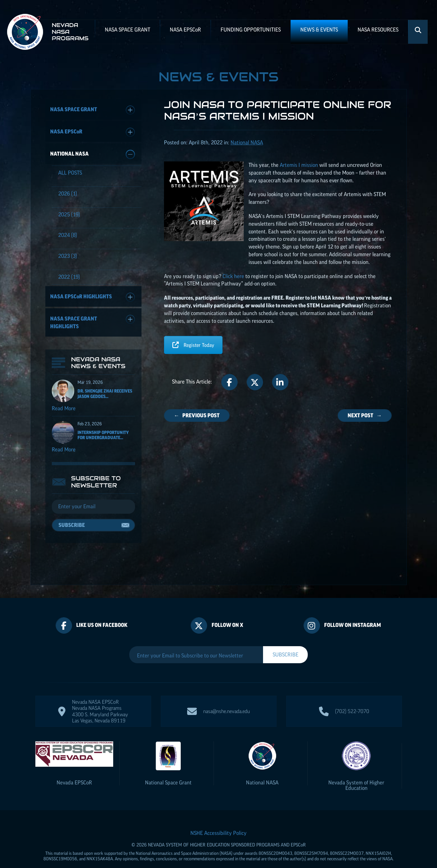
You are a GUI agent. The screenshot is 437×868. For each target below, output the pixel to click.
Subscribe (72, 528)
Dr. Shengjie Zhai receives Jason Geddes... (105, 397)
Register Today (193, 345)
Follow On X (227, 612)
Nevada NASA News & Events (98, 366)
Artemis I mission (300, 165)
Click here (233, 276)
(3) (68, 256)
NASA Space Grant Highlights (93, 322)
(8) (68, 235)
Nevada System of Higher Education (356, 772)
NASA (185, 30)
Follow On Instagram (353, 612)
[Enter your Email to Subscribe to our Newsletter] (196, 643)
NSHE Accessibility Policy (218, 820)
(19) (69, 214)
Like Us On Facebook (102, 612)
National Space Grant (168, 770)
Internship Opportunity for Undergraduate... (103, 438)
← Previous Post (197, 415)
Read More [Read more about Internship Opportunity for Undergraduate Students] (64, 453)
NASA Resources (378, 30)
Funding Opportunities (251, 30)
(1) (68, 194)
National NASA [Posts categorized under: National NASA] (247, 142)
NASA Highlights (93, 297)
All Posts (70, 173)
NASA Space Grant (127, 30)
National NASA (93, 154)
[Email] (93, 510)
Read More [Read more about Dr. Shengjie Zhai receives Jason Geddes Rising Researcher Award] (64, 411)
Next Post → (365, 415)
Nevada (74, 770)
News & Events (319, 30)
